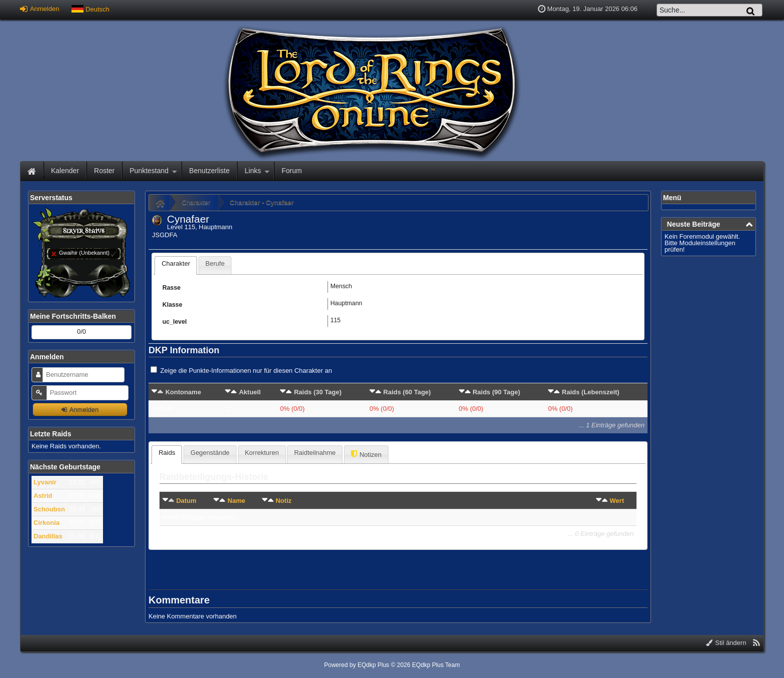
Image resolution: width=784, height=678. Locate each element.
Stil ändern (726, 643)
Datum (186, 501)
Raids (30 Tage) (318, 392)
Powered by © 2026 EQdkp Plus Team (392, 665)
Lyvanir (45, 482)
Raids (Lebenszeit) (591, 392)
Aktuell (250, 392)
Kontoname (183, 392)
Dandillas (48, 536)
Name (236, 501)
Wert (617, 501)
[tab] (176, 265)
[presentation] (176, 265)
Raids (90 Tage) (496, 392)
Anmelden (39, 9)
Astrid (43, 496)
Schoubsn (49, 509)
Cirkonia (46, 523)
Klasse (172, 305)
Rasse (171, 288)
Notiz (283, 501)
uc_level (175, 322)
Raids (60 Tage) (407, 392)
